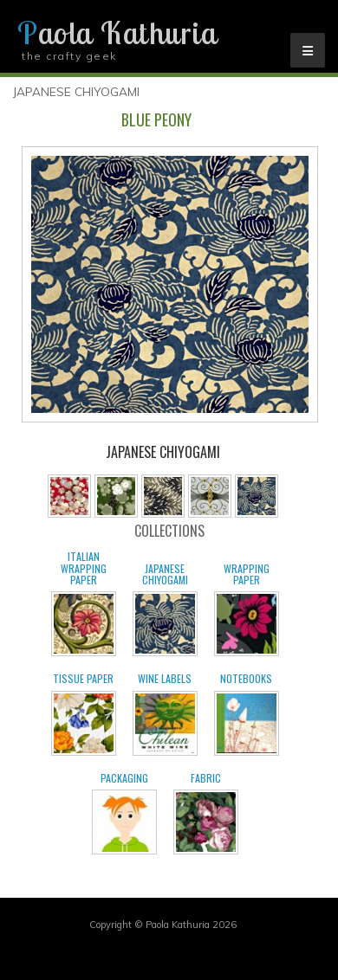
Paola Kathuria (117, 33)
